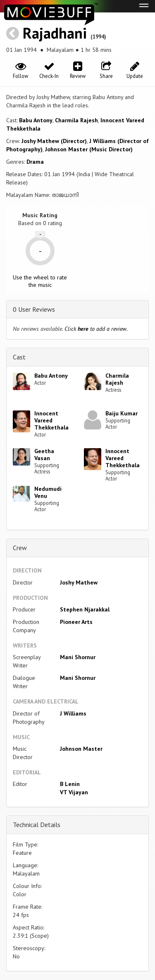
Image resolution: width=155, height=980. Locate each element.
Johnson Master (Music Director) (89, 149)
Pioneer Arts (76, 622)
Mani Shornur (78, 657)
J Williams (73, 713)
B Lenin (70, 784)
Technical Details (37, 825)
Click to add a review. (96, 329)
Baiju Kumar (122, 413)
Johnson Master (81, 749)
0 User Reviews (34, 309)
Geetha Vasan (44, 455)
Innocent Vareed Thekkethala (51, 420)
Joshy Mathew (79, 582)
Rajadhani (55, 33)
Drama (35, 162)
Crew (20, 548)
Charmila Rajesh (76, 120)
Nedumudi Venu (48, 492)
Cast (19, 357)
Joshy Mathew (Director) (54, 141)
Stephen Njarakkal (85, 609)
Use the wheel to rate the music (40, 281)
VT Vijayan (74, 792)
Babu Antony (36, 120)
